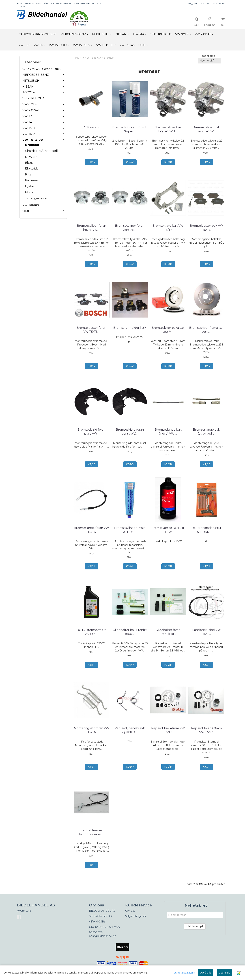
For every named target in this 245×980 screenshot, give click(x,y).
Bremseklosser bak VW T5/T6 (206, 228)
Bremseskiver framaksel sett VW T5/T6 (206, 330)
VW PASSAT (31, 110)
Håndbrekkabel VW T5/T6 (206, 636)
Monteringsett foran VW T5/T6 (92, 735)
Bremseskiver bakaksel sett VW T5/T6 (168, 330)
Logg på (192, 3)
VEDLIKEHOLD (33, 98)
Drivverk (31, 157)
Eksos (29, 163)
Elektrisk (31, 169)
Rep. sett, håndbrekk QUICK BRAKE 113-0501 (130, 735)
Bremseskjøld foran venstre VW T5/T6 (130, 432)
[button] (79, 19)
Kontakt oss (219, 3)
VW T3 (27, 116)
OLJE (26, 211)
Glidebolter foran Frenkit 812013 (168, 636)
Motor (30, 192)
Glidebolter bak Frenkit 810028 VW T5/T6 (130, 636)
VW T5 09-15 (31, 134)
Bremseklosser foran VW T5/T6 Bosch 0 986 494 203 (91, 332)
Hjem (79, 58)
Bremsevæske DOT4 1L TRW (168, 534)
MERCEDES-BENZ (36, 75)
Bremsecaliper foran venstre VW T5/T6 (130, 228)
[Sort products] (210, 61)
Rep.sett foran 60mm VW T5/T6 (206, 735)
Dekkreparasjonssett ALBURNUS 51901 (206, 534)
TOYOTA (29, 92)
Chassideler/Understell (41, 151)
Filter (29, 174)
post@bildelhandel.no (103, 944)
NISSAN (28, 87)
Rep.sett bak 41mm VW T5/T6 (168, 735)
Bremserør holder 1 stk (130, 328)
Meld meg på (195, 935)
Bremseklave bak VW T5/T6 (168, 228)
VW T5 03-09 (32, 128)
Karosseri (32, 180)
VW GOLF (30, 104)
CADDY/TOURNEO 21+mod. (42, 69)
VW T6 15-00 (33, 140)
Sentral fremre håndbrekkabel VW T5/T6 (91, 839)
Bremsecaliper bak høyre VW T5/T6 (168, 129)
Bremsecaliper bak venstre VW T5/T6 (206, 129)
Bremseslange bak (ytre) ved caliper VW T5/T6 (206, 434)
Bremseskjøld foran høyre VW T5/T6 (92, 432)
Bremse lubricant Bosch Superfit (130, 129)
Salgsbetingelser (136, 924)
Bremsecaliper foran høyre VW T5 (91, 228)
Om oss (205, 3)
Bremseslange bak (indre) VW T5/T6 (168, 432)
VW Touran (31, 205)
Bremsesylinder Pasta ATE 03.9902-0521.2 (130, 534)
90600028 (96, 941)
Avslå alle (206, 973)
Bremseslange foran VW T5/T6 (91, 534)
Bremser (32, 145)
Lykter (30, 186)
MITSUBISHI (31, 81)
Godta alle (224, 973)
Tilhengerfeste (36, 198)
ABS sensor (92, 127)
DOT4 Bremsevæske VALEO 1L (92, 636)
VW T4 (27, 122)
